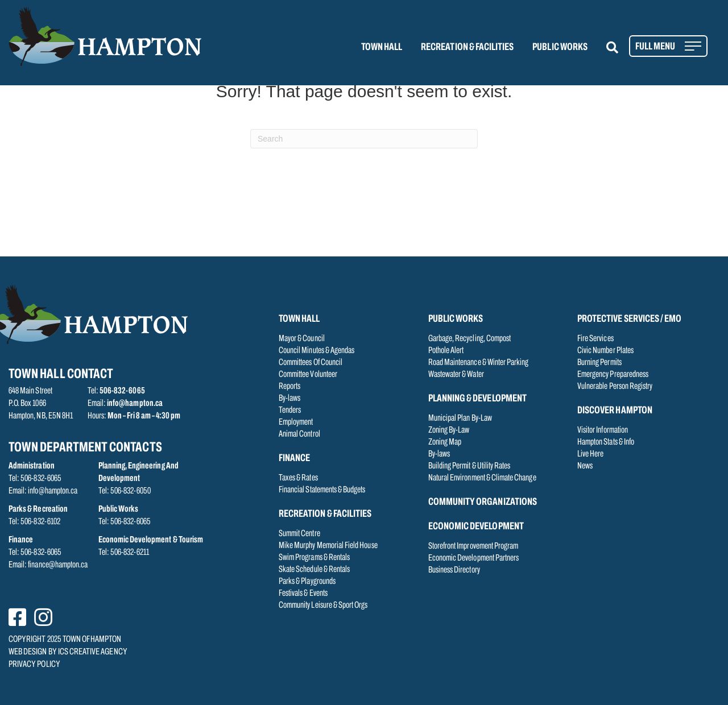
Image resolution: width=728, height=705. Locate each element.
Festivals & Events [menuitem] (303, 594)
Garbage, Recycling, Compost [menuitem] (470, 339)
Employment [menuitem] (296, 422)
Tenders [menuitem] (290, 410)
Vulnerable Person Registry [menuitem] (615, 387)
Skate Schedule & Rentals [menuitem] (314, 570)
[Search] (364, 139)
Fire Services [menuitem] (595, 339)
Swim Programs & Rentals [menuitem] (314, 558)
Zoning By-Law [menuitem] (449, 430)
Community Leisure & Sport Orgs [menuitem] (323, 606)
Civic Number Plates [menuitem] (605, 351)
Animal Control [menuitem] (299, 434)
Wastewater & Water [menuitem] (456, 375)
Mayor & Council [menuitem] (302, 339)
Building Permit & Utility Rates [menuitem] (470, 466)
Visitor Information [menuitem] (603, 430)
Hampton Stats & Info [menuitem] (606, 442)
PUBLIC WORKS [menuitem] (560, 47)
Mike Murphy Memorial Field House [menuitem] (328, 546)
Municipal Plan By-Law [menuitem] (460, 418)
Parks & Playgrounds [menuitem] (307, 582)
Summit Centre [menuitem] (299, 534)
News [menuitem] (585, 466)
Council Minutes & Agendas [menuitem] (317, 351)
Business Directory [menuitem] (454, 570)
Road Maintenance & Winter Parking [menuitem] (479, 363)
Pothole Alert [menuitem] (446, 351)
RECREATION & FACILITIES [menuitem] (467, 47)
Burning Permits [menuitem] (599, 363)
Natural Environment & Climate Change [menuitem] (482, 478)
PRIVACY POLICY (34, 665)
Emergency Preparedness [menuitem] (613, 375)
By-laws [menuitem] (289, 399)
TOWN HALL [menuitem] (382, 47)
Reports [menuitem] (289, 387)
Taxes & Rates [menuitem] (298, 478)
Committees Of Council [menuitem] (311, 363)
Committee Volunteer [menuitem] (308, 375)
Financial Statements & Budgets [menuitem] (322, 490)
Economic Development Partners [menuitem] (473, 558)
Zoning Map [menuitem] (445, 442)
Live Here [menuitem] (590, 454)
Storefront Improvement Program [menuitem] (473, 546)
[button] (619, 47)
